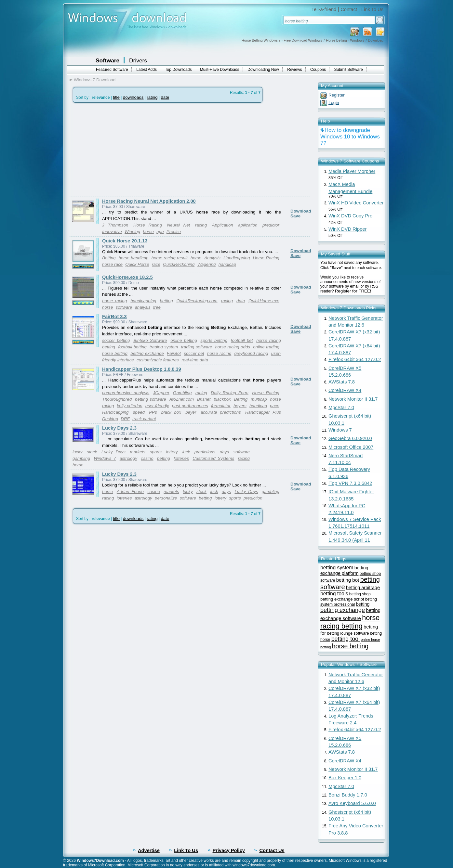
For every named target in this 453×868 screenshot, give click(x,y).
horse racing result (170, 258)
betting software (151, 399)
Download (301, 211)
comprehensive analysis (126, 393)
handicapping (143, 301)
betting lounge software (348, 633)
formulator (221, 406)
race (156, 264)
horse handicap (134, 258)
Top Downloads (178, 70)
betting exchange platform (344, 570)
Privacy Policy (229, 850)
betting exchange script (342, 599)
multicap (259, 399)
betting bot (348, 580)
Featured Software (112, 70)
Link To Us (372, 9)
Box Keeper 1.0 (345, 778)
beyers (240, 406)
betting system (337, 568)
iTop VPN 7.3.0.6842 (350, 483)
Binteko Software (150, 340)
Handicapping (237, 258)
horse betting (115, 353)
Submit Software (349, 70)
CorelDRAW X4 (345, 390)
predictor (271, 225)
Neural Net (178, 225)
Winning (132, 232)
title (116, 97)
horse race (112, 264)
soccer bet (194, 353)
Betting (109, 258)
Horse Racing (148, 225)
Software (107, 60)
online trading (266, 347)
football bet (242, 340)
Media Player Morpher (352, 171)
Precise (174, 232)
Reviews (294, 70)
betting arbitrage (363, 588)
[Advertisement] (124, 150)
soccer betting (116, 340)
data (241, 301)
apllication (248, 225)
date (165, 97)
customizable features (158, 360)
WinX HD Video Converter (356, 203)
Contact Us (272, 850)
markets (138, 452)
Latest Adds (147, 70)
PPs (153, 412)
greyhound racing (251, 353)
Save (295, 216)
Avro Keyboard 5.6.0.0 (352, 803)
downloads (133, 97)
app (160, 232)
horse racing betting (350, 622)
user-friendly (157, 406)
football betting (132, 347)
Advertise (149, 850)
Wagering (207, 264)
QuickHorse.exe (264, 301)
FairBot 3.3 (114, 317)
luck (186, 452)
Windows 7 (105, 458)
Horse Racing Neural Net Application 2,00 (149, 201)
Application (223, 225)
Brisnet (204, 399)
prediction (253, 498)
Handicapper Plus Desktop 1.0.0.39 (142, 369)
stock (92, 452)
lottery (172, 452)
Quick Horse (137, 264)
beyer (191, 412)
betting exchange (147, 353)
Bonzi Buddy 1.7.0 (348, 795)
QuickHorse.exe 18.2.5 (127, 277)
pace (275, 406)
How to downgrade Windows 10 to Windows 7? (350, 137)
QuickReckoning (179, 264)
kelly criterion (129, 406)
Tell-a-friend (324, 9)
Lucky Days (113, 452)
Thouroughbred (117, 399)
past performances (190, 406)
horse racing (114, 301)
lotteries (181, 458)
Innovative (112, 232)
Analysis (212, 258)
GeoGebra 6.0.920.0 (350, 438)
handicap (227, 264)
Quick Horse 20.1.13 (125, 241)
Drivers (138, 60)
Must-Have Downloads (220, 70)
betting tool (346, 639)
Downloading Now (263, 70)
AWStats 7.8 (342, 382)
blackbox (222, 399)
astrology (128, 458)
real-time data (195, 360)
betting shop (360, 594)
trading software (197, 347)
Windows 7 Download (95, 80)
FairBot (174, 353)
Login (334, 103)
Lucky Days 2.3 (119, 428)
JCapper (161, 393)
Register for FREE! (353, 291)
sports (156, 452)
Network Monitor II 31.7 (353, 399)
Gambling (182, 393)
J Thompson (115, 225)
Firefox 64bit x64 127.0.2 (355, 359)
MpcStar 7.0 (341, 408)
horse (148, 232)
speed (139, 412)
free (157, 307)
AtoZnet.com (182, 399)
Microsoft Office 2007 (351, 447)
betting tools (334, 594)
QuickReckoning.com (197, 301)
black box (171, 412)
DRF (125, 419)
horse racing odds (233, 347)
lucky (77, 452)
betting (167, 301)
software (124, 307)
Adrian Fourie (130, 492)
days (224, 452)
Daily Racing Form (230, 393)
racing (201, 225)
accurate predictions (221, 412)
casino (147, 458)
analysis (142, 307)
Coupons (318, 70)
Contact (349, 9)
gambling (81, 458)
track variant (144, 419)
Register (337, 95)
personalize (166, 498)
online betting (184, 340)
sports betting (214, 340)
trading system (164, 347)
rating (152, 97)
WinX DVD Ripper (347, 229)
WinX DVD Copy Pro (350, 216)
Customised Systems (213, 458)
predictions (205, 452)
